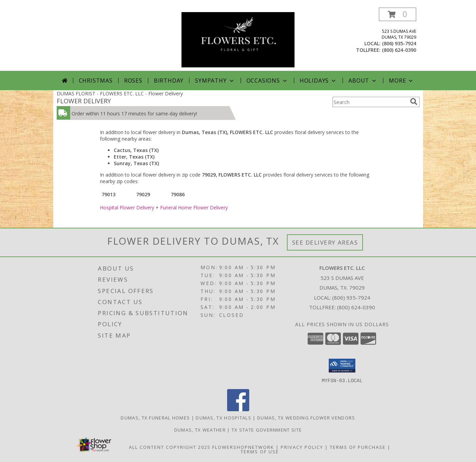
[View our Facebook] (238, 409)
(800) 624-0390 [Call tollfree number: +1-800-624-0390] (399, 50)
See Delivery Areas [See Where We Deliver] (325, 242)
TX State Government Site (267, 430)
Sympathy (215, 81)
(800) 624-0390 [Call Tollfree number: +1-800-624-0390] (356, 307)
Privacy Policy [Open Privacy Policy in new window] (302, 447)
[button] (398, 14)
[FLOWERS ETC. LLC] (238, 39)
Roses (133, 81)
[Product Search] (370, 102)
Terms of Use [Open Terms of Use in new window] (260, 451)
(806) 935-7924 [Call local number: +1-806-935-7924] (399, 43)
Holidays (318, 81)
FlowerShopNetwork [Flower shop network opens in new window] (243, 447)
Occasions (267, 81)
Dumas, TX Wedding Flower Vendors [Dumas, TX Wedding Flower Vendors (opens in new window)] (306, 417)
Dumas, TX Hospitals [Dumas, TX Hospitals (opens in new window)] (223, 417)
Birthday (169, 81)
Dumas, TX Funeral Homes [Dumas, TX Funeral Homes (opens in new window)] (155, 417)
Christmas (96, 81)
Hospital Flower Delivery (127, 208)
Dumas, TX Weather (200, 430)
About (363, 81)
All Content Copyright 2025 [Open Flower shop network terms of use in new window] (170, 447)
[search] (414, 102)
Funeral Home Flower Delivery (194, 208)
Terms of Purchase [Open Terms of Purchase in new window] (358, 447)
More (402, 81)
